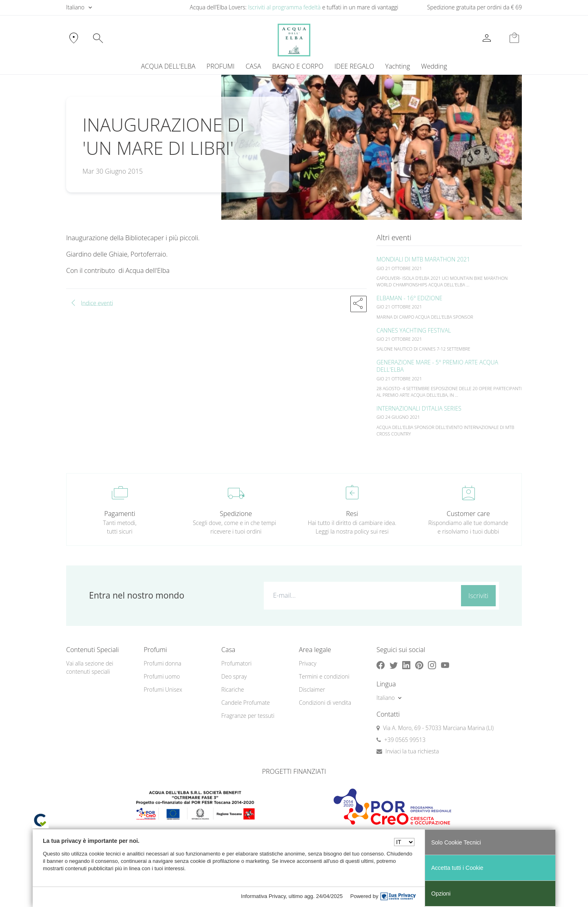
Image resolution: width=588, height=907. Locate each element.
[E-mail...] (361, 595)
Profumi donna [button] (163, 663)
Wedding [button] (434, 66)
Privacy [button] (308, 663)
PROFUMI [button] (220, 66)
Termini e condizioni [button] (324, 676)
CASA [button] (253, 66)
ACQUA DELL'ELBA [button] (168, 66)
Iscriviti (478, 596)
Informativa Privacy (263, 896)
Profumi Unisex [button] (163, 689)
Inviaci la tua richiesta (412, 751)
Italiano (75, 7)
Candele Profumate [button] (246, 703)
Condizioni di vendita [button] (325, 703)
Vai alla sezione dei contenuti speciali (90, 668)
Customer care (468, 514)
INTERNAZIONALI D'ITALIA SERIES (419, 408)
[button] (359, 304)
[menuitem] (398, 66)
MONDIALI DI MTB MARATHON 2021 (423, 259)
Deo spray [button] (234, 676)
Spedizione (236, 514)
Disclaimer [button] (312, 689)
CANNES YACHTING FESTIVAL (414, 330)
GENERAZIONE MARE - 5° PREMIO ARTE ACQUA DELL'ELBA (437, 366)
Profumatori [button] (236, 663)
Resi (352, 514)
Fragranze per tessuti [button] (248, 716)
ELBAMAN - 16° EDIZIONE (409, 298)
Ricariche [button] (233, 689)
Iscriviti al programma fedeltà (284, 7)
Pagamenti (120, 514)
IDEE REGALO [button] (354, 66)
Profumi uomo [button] (162, 676)
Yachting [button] (398, 66)
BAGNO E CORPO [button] (298, 66)
